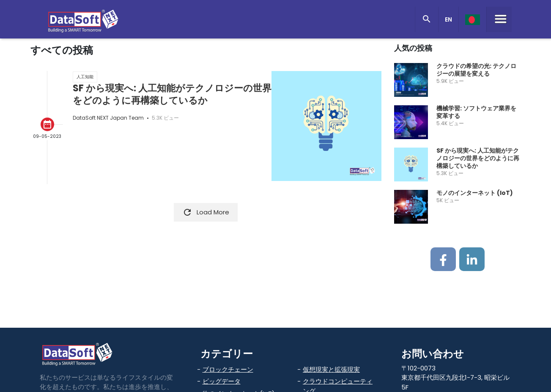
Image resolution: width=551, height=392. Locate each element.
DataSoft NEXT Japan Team (108, 118)
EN (448, 19)
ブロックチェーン (228, 369)
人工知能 (85, 77)
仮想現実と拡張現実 (331, 369)
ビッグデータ (222, 381)
